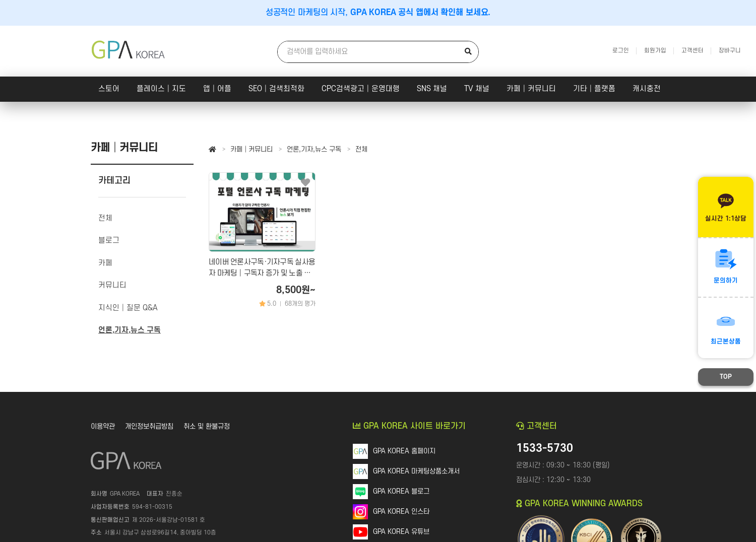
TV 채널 (477, 89)
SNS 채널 (432, 89)
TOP (726, 377)
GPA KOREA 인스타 (401, 512)
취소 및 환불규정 (207, 426)
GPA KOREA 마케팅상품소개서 (416, 471)
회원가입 (655, 51)
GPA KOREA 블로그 (401, 491)
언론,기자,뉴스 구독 (314, 149)
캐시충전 (647, 89)
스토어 (109, 89)
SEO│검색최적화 (276, 89)
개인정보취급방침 (149, 426)
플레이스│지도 (161, 89)
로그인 (621, 51)
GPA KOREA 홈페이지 (404, 451)
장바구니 (730, 51)
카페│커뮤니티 (531, 89)
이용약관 (103, 426)
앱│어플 (217, 89)
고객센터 (692, 51)
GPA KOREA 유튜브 (401, 532)
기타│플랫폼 (594, 89)
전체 (361, 149)
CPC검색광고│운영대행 (361, 89)
